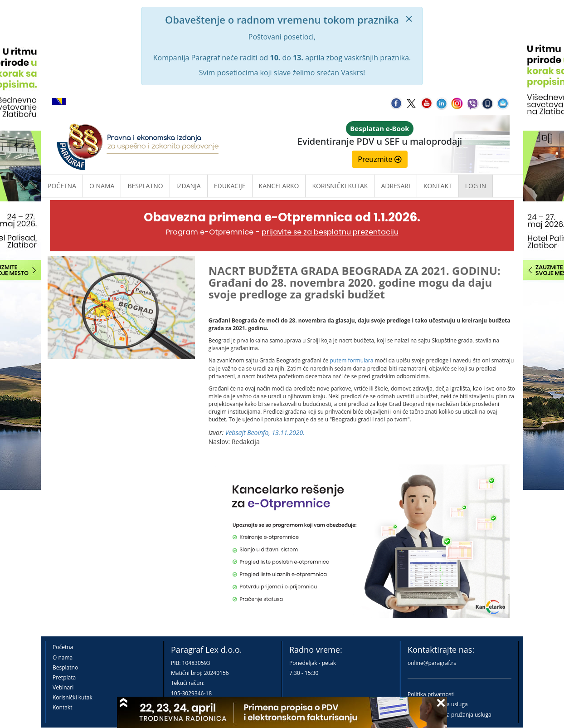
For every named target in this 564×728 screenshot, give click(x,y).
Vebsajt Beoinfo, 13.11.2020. (265, 432)
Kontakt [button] (438, 186)
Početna (62, 186)
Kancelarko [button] (279, 186)
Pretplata (64, 677)
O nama (102, 186)
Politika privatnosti (431, 694)
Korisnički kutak (73, 697)
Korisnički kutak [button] (340, 186)
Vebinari (63, 687)
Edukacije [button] (230, 186)
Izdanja (189, 186)
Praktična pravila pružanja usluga (450, 715)
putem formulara (351, 360)
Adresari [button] (396, 186)
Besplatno (145, 186)
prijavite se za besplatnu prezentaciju (330, 232)
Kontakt (62, 707)
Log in (476, 186)
